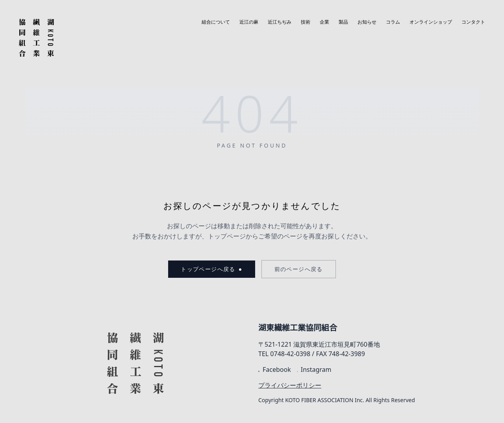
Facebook (275, 369)
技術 (306, 22)
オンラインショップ (431, 22)
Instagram (314, 369)
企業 (324, 22)
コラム (393, 22)
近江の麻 (249, 22)
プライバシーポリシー (290, 385)
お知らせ (367, 22)
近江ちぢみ (280, 22)
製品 (343, 22)
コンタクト (473, 22)
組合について (216, 22)
